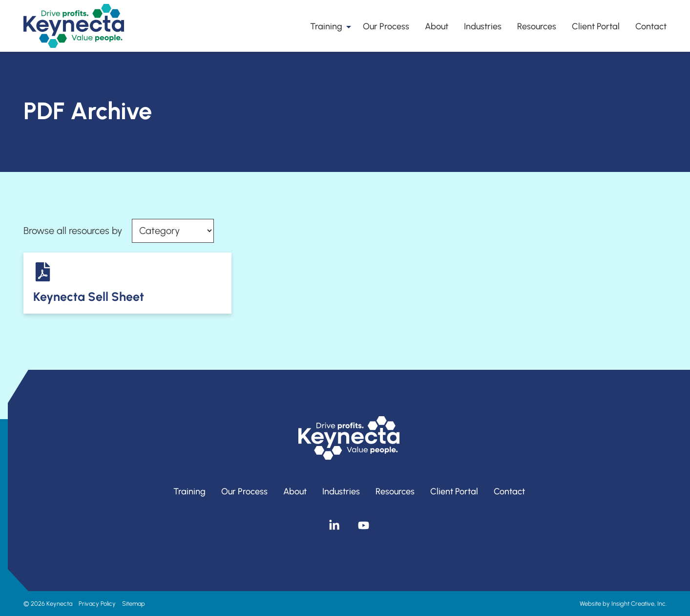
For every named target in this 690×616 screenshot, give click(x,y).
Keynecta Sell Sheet (89, 297)
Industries (483, 26)
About (437, 26)
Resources (537, 26)
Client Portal (596, 26)
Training (329, 26)
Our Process (386, 26)
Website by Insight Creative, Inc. (623, 604)
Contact (651, 26)
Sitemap (134, 604)
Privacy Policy (97, 604)
